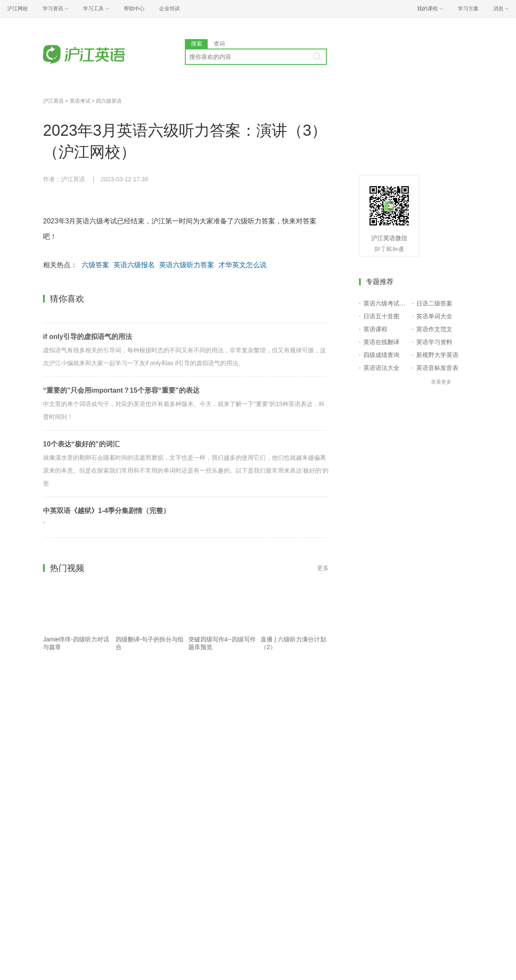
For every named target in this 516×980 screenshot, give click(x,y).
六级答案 (95, 265)
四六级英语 (109, 101)
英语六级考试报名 (386, 303)
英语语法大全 (381, 368)
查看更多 (441, 382)
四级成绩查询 (381, 355)
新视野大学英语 (437, 355)
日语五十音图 (381, 316)
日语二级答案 (434, 303)
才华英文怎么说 (243, 265)
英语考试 (80, 101)
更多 (323, 568)
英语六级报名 (134, 265)
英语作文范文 (434, 329)
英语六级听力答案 (187, 265)
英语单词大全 (434, 316)
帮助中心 (134, 9)
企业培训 (169, 9)
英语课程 (375, 329)
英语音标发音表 (437, 368)
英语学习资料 (434, 342)
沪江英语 (53, 101)
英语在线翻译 (381, 342)
